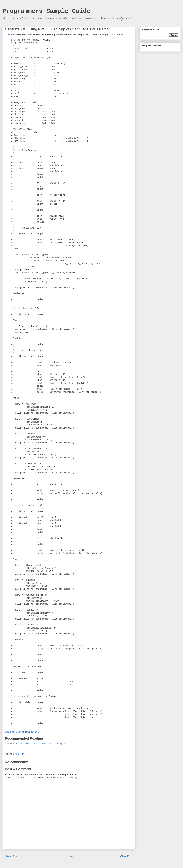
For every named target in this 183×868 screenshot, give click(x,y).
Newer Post (12, 856)
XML (23, 754)
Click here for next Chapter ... (22, 732)
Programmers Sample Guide (46, 11)
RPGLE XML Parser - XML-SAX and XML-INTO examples (38, 744)
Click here (10, 35)
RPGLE (16, 754)
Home (69, 856)
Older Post (126, 856)
